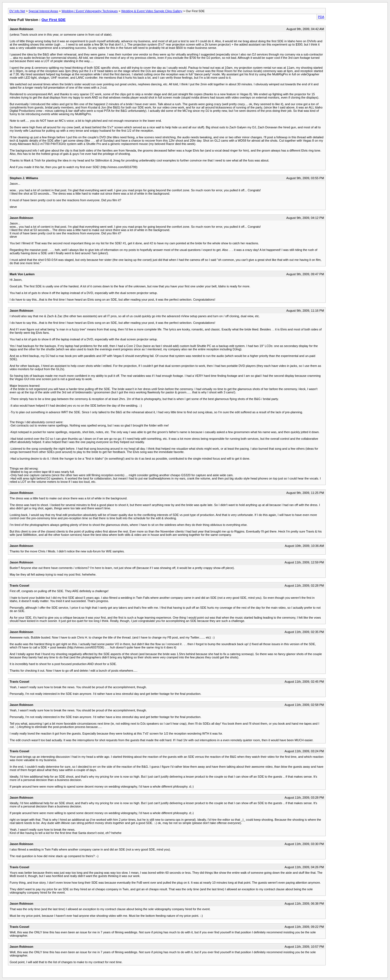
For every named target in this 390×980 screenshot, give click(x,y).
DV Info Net (17, 11)
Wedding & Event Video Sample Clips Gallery (152, 11)
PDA (321, 17)
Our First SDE (53, 20)
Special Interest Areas (43, 11)
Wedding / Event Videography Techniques (90, 11)
